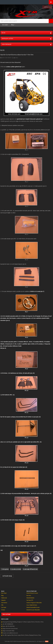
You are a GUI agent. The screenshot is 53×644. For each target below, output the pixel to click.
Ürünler (3, 610)
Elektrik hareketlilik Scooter (33, 607)
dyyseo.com (42, 641)
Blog (12, 25)
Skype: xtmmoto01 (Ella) (8, 631)
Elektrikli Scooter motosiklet (33, 610)
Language (46, 7)
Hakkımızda (4, 598)
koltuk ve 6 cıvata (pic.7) (37, 291)
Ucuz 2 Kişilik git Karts (32, 605)
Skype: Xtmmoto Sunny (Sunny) (10, 629)
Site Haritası (4, 603)
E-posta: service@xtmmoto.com (10, 633)
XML (2, 605)
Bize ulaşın (4, 593)
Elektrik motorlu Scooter (32, 593)
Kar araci (29, 595)
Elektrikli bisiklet (30, 598)
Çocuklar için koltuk (16, 569)
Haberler (3, 600)
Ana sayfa (5, 25)
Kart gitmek (5, 569)
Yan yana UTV (30, 600)
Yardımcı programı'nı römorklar (34, 603)
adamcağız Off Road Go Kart (30, 569)
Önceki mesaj (7, 576)
